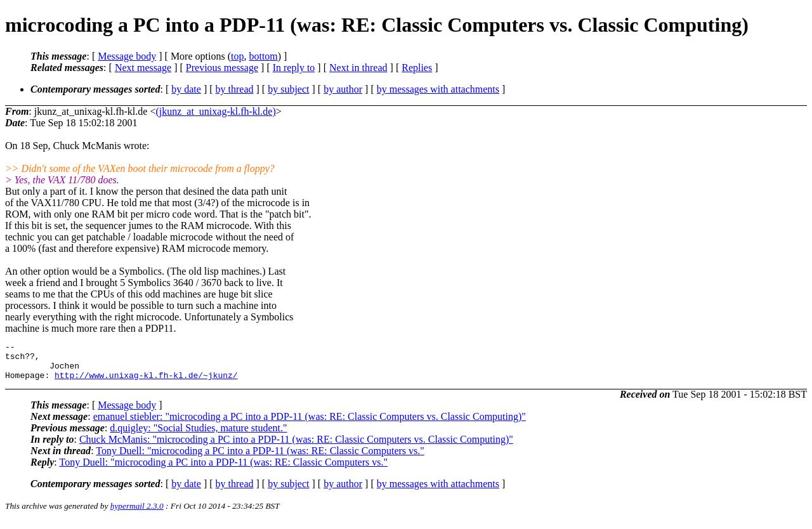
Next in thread (358, 68)
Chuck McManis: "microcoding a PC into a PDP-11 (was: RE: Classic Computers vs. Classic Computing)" (296, 447)
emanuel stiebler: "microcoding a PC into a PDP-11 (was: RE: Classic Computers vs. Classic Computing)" (310, 424)
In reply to (294, 68)
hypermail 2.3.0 (137, 513)
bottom (263, 56)
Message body (127, 56)
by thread (235, 89)
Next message (143, 68)
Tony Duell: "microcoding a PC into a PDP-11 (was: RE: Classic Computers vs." (260, 458)
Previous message (222, 68)
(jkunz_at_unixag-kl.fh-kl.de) (215, 111)
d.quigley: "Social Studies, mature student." (198, 435)
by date (186, 89)
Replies (417, 68)
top (237, 56)
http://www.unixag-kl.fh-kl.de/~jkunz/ (146, 382)
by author (343, 89)
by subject (288, 89)
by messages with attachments (438, 89)
